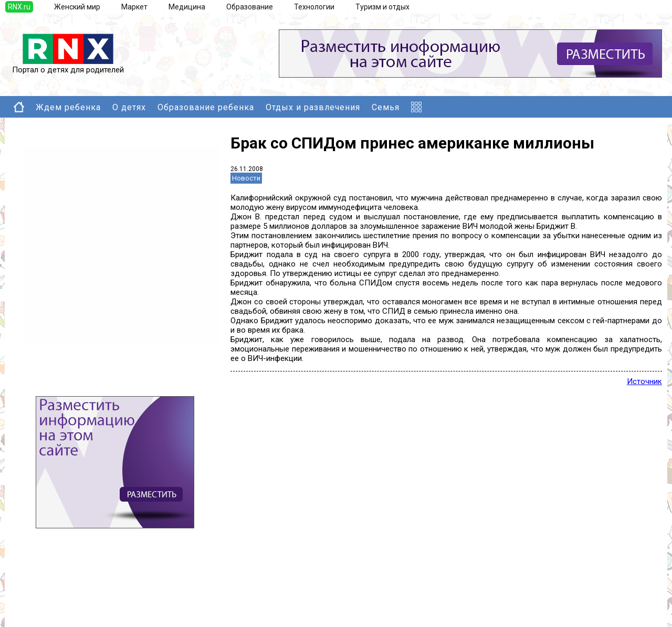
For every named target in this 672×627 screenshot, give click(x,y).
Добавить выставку (69, 603)
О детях (129, 107)
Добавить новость (67, 592)
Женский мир (77, 7)
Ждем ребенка (68, 107)
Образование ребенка (206, 107)
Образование (250, 7)
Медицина (187, 7)
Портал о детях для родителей (68, 66)
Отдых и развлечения (313, 107)
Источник (644, 381)
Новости (246, 178)
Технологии (314, 7)
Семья (386, 107)
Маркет (134, 7)
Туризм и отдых (382, 7)
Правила (49, 613)
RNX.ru (19, 7)
